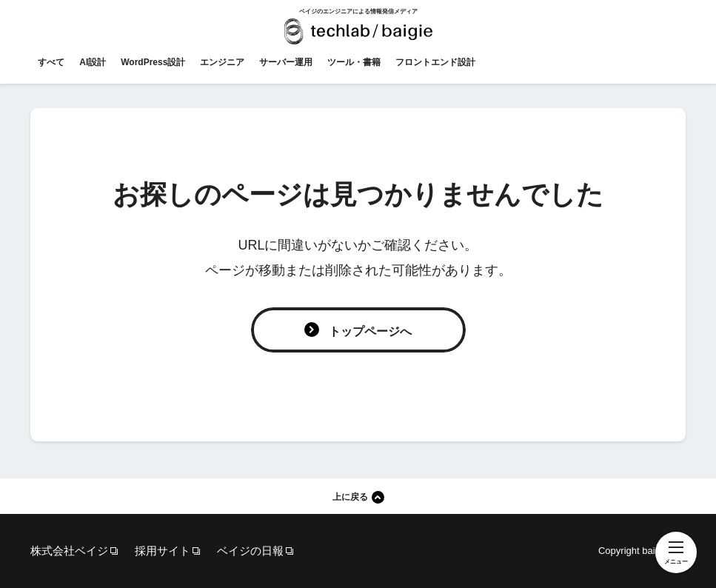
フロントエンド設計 (435, 62)
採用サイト (163, 551)
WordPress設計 (153, 62)
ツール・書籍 (354, 62)
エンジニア (222, 62)
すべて (51, 62)
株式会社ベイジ (69, 551)
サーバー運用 (286, 62)
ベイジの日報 (250, 551)
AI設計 (93, 62)
